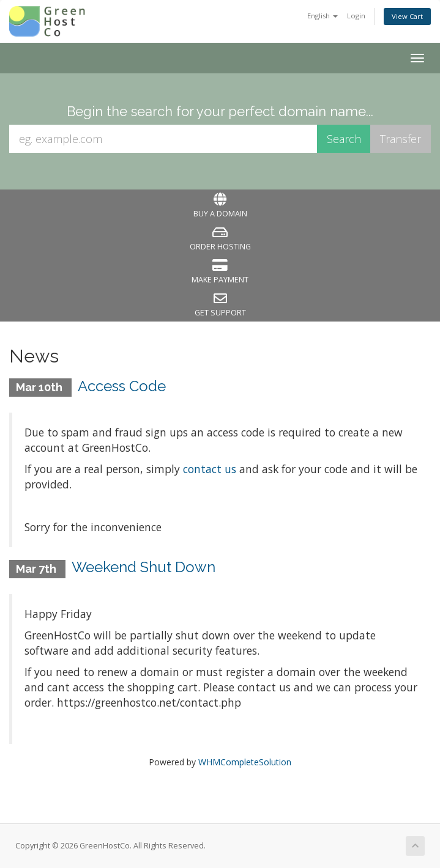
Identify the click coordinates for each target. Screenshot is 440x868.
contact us (210, 469)
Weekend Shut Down (144, 567)
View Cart (407, 16)
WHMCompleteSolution (245, 762)
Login (356, 16)
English (323, 16)
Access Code (122, 386)
